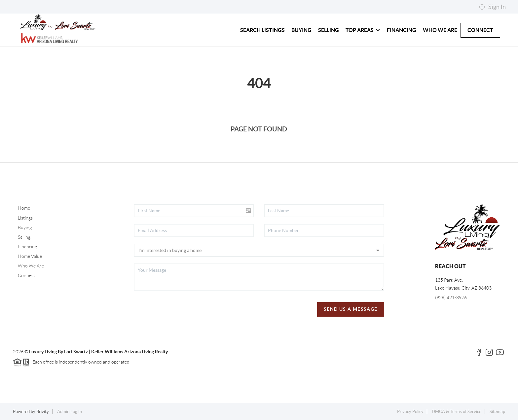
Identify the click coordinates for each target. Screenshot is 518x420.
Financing (27, 247)
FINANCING (402, 30)
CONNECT (480, 30)
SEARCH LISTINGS (262, 30)
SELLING (329, 30)
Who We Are (31, 266)
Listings (25, 218)
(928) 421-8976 (451, 297)
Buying (25, 227)
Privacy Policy (410, 412)
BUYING (301, 30)
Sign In (492, 7)
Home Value (30, 256)
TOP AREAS (363, 30)
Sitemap (497, 412)
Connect (26, 275)
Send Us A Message (351, 309)
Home (24, 208)
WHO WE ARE (440, 30)
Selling (24, 237)
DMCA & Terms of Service (457, 412)
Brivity (43, 412)
